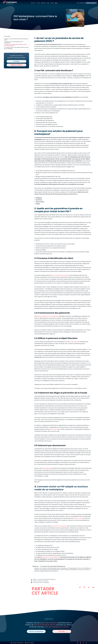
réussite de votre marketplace (51, 557)
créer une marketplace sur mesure (57, 627)
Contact (52, 3)
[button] (80, 587)
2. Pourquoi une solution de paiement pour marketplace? (14, 42)
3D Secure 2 (54, 429)
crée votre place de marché (60, 275)
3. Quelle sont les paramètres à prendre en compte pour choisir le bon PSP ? (16, 45)
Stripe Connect (79, 518)
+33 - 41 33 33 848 (81, 3)
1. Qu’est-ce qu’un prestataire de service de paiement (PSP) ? (16, 39)
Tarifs (38, 3)
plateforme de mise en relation (44, 625)
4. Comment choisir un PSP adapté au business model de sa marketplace (16, 48)
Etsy (71, 342)
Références (43, 3)
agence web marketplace (49, 623)
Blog (48, 3)
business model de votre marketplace (48, 316)
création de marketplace (59, 526)
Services (33, 3)
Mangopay (48, 468)
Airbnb (76, 342)
